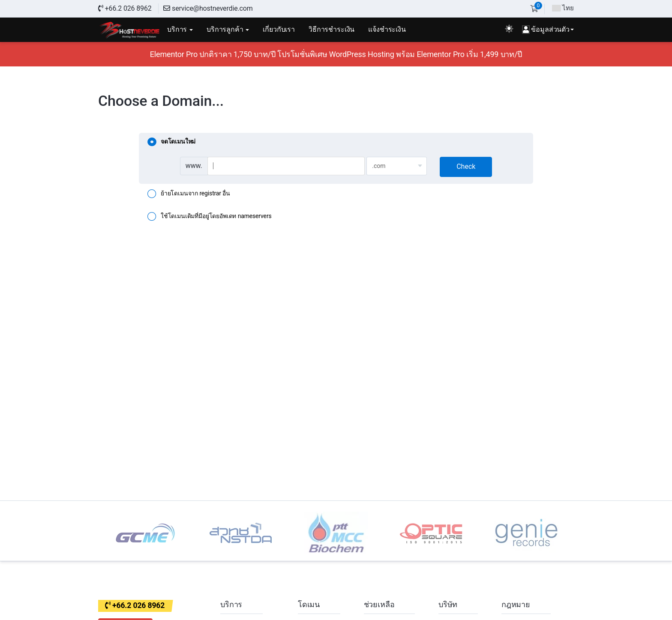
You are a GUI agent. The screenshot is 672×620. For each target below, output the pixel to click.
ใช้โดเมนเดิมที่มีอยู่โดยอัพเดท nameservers (210, 217)
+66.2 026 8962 (125, 8)
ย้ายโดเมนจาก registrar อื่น (189, 194)
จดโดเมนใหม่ (171, 142)
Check (466, 166)
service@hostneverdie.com (208, 8)
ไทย (563, 8)
